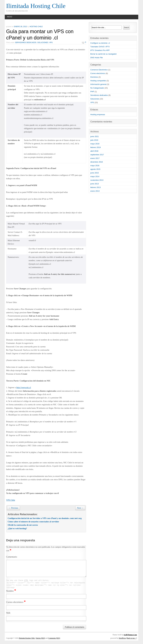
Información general (98, 84)
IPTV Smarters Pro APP (100, 50)
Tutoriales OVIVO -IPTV (100, 47)
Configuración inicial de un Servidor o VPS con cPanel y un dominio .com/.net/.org (45, 518)
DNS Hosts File (97, 58)
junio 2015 (95, 173)
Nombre (11, 594)
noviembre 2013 (97, 180)
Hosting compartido (98, 81)
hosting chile (36, 27)
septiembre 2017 (97, 155)
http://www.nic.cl (24, 387)
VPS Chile (11, 500)
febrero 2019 (96, 147)
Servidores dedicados (26, 43)
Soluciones (43, 43)
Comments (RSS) (54, 642)
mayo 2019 (95, 144)
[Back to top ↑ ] (132, 642)
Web (8, 616)
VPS (51, 43)
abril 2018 (94, 151)
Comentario (12, 557)
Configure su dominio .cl (100, 43)
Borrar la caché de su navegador (104, 54)
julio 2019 (94, 140)
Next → (80, 508)
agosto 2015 (95, 169)
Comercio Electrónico (99, 70)
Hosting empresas (98, 114)
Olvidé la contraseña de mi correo (23, 525)
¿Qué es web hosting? (17, 528)
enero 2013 (95, 191)
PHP (92, 92)
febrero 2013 (96, 187)
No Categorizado (97, 88)
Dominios (94, 77)
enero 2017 (95, 158)
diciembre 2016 (97, 162)
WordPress (122, 642)
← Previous (13, 508)
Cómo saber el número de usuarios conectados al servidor (33, 522)
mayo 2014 (95, 176)
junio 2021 (95, 136)
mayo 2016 (95, 166)
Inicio (10, 17)
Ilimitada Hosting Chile (36, 6)
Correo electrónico (16, 606)
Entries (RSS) (40, 642)
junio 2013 (95, 184)
